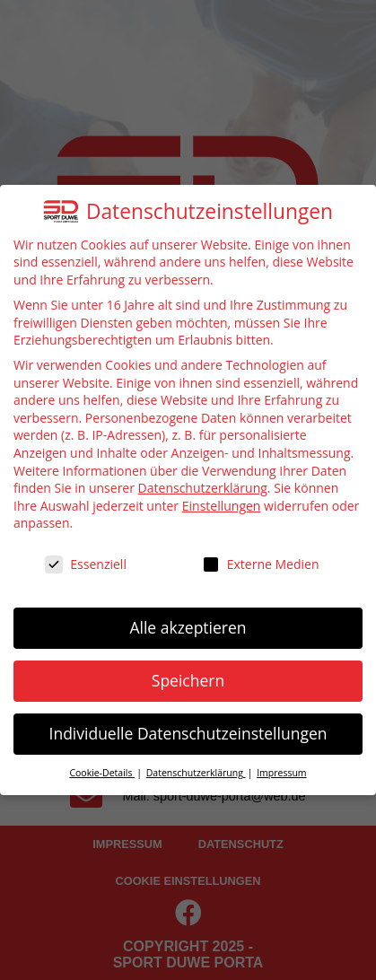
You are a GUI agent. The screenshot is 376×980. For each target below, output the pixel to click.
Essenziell (86, 564)
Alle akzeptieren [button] (188, 627)
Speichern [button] (188, 680)
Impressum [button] (281, 773)
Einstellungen (222, 506)
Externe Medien (261, 564)
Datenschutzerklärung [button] (196, 773)
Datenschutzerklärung (203, 488)
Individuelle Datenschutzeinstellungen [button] (188, 733)
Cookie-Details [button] (102, 773)
